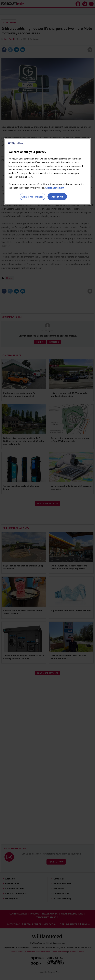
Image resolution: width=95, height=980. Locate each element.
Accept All (57, 197)
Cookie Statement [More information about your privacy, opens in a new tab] (55, 188)
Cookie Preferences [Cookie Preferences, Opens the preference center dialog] (32, 197)
